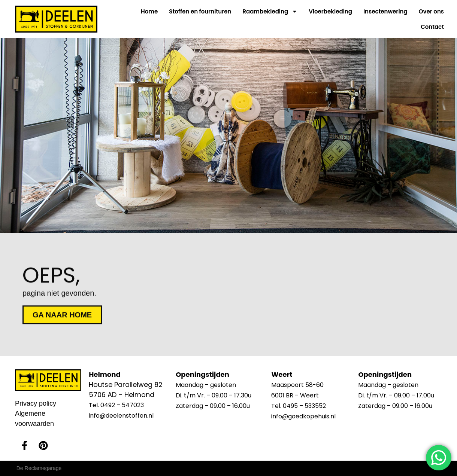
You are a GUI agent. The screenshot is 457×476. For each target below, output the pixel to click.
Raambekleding (270, 11)
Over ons (431, 11)
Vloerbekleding (330, 11)
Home (149, 11)
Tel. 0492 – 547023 (116, 405)
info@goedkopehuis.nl (303, 416)
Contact (432, 27)
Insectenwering (385, 11)
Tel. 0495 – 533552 (299, 406)
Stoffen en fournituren (200, 11)
